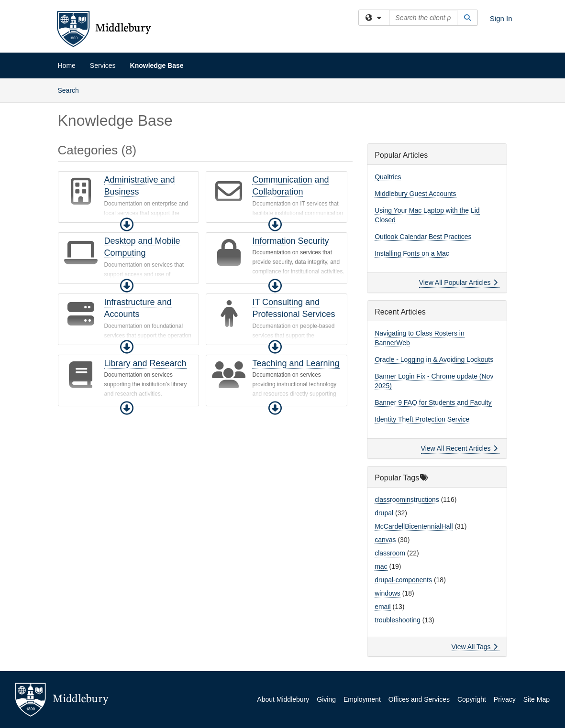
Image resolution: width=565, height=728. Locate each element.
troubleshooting (398, 620)
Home (67, 65)
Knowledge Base (157, 65)
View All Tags (475, 647)
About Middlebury (283, 699)
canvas (385, 540)
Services (103, 65)
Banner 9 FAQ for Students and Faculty (433, 402)
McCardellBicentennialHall (414, 526)
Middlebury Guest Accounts (415, 194)
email (382, 607)
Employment (362, 699)
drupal (384, 513)
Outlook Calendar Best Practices (423, 237)
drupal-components (403, 580)
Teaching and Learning (296, 363)
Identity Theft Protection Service (422, 419)
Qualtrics (388, 177)
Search (72, 90)
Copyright (472, 699)
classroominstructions (407, 500)
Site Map (537, 699)
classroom (390, 553)
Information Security (290, 241)
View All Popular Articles (459, 283)
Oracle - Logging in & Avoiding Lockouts (434, 359)
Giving (326, 699)
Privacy (505, 699)
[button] (127, 225)
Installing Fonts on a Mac (412, 253)
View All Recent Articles (460, 448)
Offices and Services (419, 699)
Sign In (501, 18)
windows (388, 593)
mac (381, 566)
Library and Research (145, 363)
